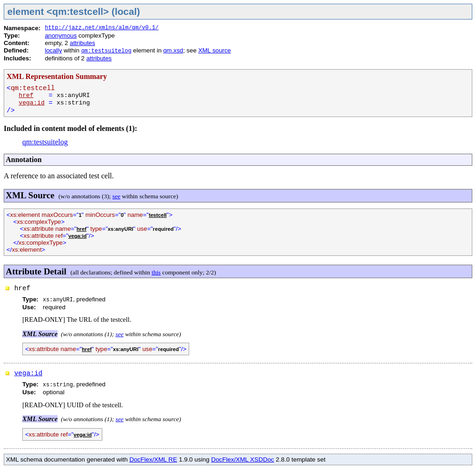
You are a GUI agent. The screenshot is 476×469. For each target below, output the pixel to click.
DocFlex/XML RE (153, 459)
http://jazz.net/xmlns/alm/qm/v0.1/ (102, 28)
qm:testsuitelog (106, 51)
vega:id (32, 103)
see (116, 196)
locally (53, 50)
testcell (158, 215)
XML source (214, 50)
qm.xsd (173, 50)
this (156, 272)
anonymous (61, 36)
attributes (83, 43)
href (26, 95)
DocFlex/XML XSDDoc (242, 459)
